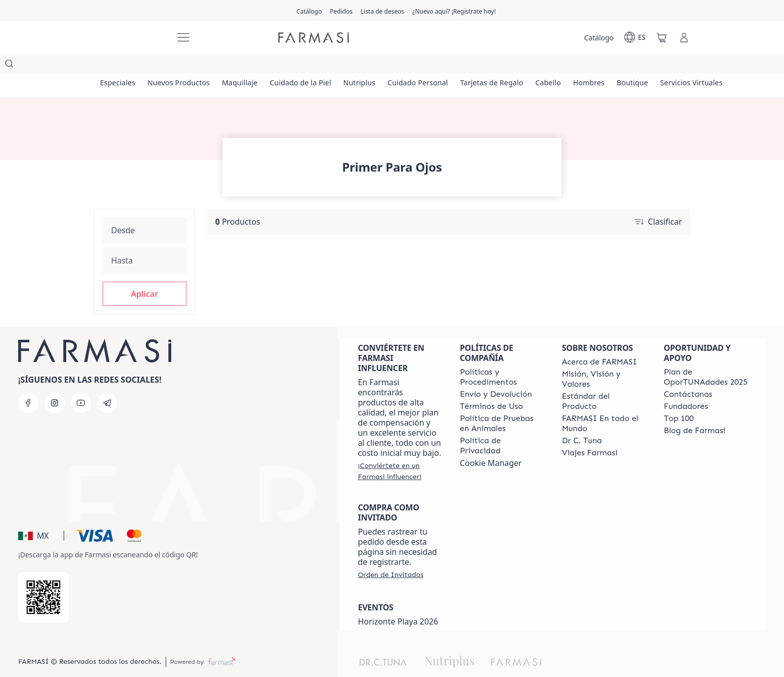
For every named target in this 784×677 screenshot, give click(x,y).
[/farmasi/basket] (662, 37)
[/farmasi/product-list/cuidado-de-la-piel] (319, 66)
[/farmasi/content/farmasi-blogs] (695, 410)
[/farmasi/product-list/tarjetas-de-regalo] (526, 66)
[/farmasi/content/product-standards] (604, 381)
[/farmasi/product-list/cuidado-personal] (447, 66)
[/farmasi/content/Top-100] (679, 398)
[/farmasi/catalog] (309, 11)
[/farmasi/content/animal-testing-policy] (502, 403)
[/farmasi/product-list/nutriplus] (383, 66)
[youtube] (81, 383)
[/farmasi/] (129, 38)
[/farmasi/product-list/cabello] (588, 66)
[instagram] (55, 383)
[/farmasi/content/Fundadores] (686, 386)
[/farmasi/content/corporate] (604, 403)
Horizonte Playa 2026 (398, 601)
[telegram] (107, 383)
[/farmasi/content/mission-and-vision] (604, 359)
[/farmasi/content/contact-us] (688, 374)
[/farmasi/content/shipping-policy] (496, 374)
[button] (144, 274)
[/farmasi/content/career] (590, 433)
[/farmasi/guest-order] (390, 554)
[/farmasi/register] (341, 11)
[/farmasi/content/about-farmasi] (599, 342)
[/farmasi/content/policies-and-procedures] (502, 357)
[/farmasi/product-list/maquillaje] (253, 66)
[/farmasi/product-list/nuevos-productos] (186, 66)
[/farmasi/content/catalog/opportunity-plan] (706, 357)
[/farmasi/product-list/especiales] (120, 66)
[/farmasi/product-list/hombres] (634, 66)
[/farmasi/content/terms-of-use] (491, 386)
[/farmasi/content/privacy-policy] (502, 426)
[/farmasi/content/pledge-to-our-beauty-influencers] (582, 421)
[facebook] (28, 383)
